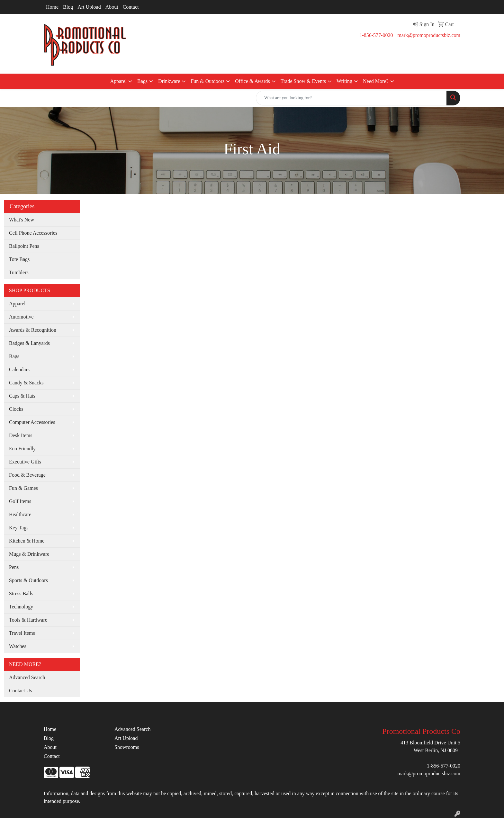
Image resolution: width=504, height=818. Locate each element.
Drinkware (169, 81)
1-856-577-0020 (376, 35)
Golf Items (20, 501)
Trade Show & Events (303, 81)
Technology (21, 607)
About (112, 7)
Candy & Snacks (26, 383)
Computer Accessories (32, 422)
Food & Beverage (27, 475)
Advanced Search (27, 677)
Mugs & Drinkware (29, 554)
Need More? (376, 81)
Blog (68, 7)
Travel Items (22, 633)
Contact (131, 7)
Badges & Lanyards (29, 343)
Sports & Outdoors (28, 580)
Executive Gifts (25, 462)
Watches (18, 646)
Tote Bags (19, 259)
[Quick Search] (351, 98)
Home (52, 7)
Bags (142, 81)
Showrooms (127, 747)
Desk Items (21, 435)
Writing (344, 81)
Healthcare (20, 514)
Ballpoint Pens (24, 246)
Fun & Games (23, 488)
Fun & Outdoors (207, 81)
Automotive (21, 317)
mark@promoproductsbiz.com (429, 35)
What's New (22, 220)
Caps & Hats (22, 396)
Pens (14, 567)
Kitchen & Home (27, 541)
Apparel (118, 81)
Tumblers (19, 272)
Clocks (16, 409)
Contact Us (21, 691)
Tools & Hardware (28, 620)
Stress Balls (21, 593)
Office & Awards (252, 81)
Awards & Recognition (33, 330)
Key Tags (19, 528)
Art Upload (89, 7)
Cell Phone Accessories (33, 233)
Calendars (19, 369)
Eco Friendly (22, 449)
